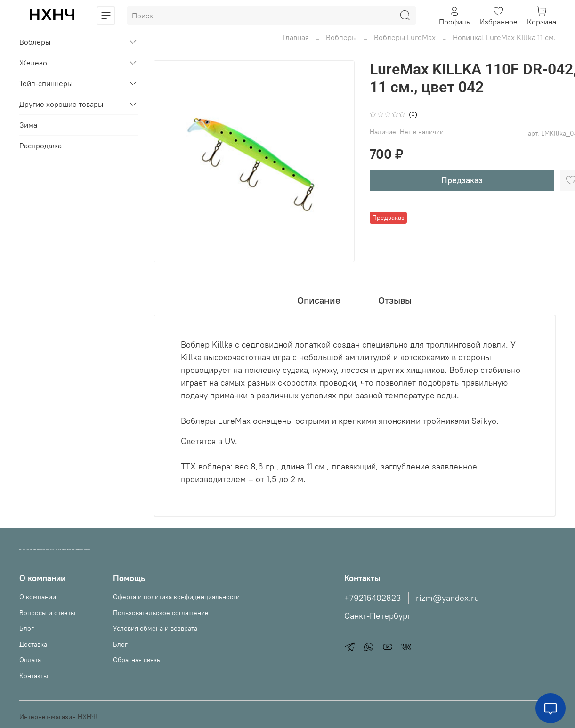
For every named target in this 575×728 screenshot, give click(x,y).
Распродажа (40, 146)
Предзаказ (462, 180)
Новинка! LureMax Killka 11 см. (504, 37)
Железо (33, 63)
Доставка (33, 644)
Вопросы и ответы (47, 613)
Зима (28, 125)
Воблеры (341, 37)
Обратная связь (137, 660)
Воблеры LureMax (405, 37)
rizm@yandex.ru (447, 598)
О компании (38, 597)
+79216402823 (373, 598)
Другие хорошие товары (61, 104)
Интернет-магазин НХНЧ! (58, 717)
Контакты (34, 676)
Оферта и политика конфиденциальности (176, 597)
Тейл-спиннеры (46, 83)
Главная (296, 37)
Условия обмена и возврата (155, 628)
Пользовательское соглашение (161, 613)
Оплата (30, 660)
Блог (27, 628)
